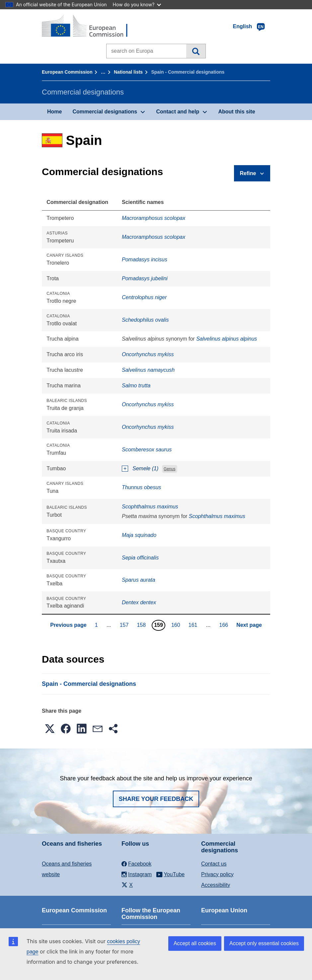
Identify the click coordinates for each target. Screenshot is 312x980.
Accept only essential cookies (264, 943)
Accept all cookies (195, 943)
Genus (169, 469)
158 (142, 625)
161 (194, 625)
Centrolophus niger (144, 297)
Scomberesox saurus (147, 450)
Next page (249, 625)
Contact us (214, 864)
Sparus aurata (139, 580)
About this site (236, 112)
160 (177, 625)
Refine (248, 173)
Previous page (68, 625)
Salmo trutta (136, 386)
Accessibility (216, 885)
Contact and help (178, 112)
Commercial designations (105, 112)
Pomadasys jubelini (145, 278)
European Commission (67, 72)
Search (196, 51)
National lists (128, 72)
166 (225, 625)
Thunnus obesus (141, 487)
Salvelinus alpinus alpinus (227, 339)
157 (125, 625)
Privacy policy (217, 874)
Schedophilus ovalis (145, 320)
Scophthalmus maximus (150, 507)
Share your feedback (156, 799)
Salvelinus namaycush (148, 370)
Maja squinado (139, 535)
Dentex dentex (139, 602)
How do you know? (137, 4)
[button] (50, 729)
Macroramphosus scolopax (154, 218)
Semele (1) (145, 468)
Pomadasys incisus (145, 260)
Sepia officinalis (140, 558)
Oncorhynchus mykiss (148, 354)
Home (54, 112)
